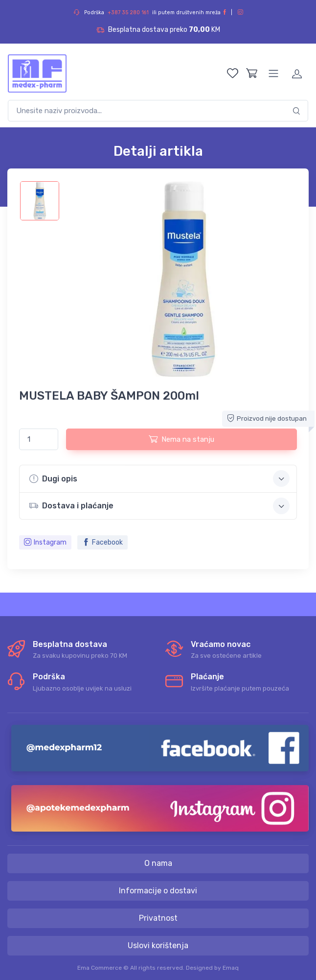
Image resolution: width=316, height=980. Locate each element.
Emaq (231, 968)
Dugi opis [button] (159, 478)
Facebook (102, 542)
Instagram (45, 542)
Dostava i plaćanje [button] (159, 506)
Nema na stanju (181, 439)
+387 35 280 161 (128, 12)
